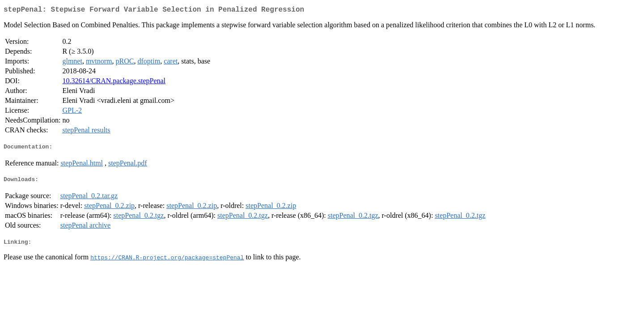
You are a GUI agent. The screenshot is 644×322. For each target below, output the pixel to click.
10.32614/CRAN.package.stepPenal (114, 83)
